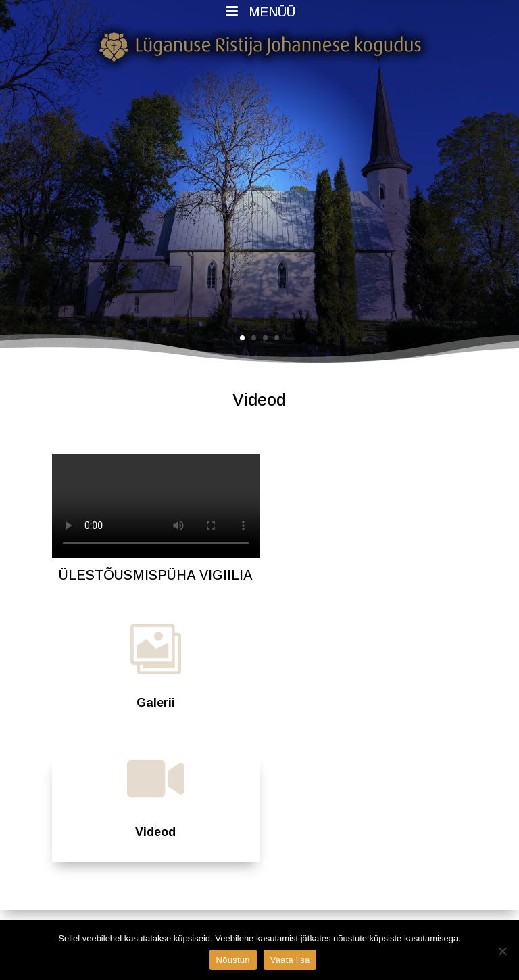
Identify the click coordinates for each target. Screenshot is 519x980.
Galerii (156, 703)
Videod (155, 832)
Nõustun (233, 960)
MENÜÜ (259, 12)
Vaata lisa (290, 960)
